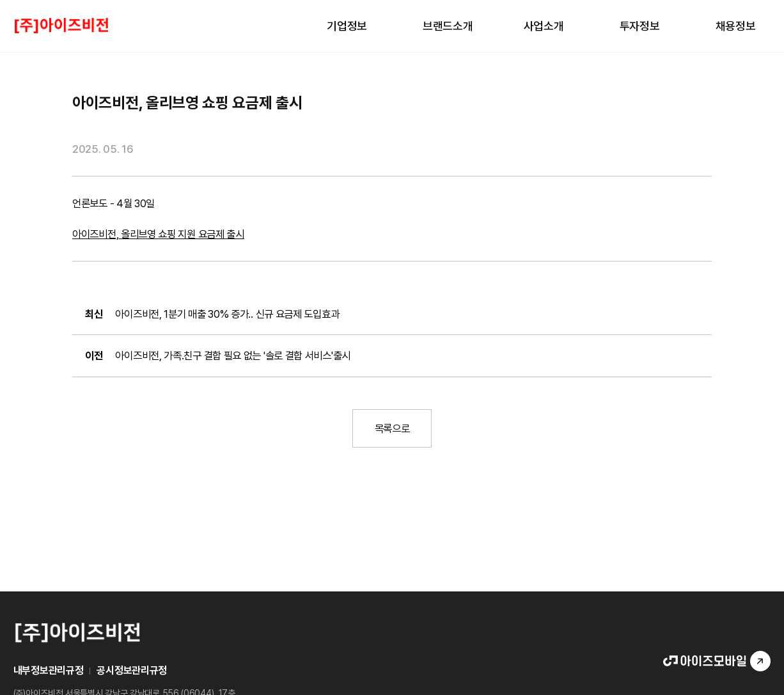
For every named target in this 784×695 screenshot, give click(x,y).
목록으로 (392, 428)
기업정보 (347, 26)
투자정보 (640, 26)
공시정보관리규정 (132, 670)
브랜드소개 (448, 26)
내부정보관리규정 (49, 670)
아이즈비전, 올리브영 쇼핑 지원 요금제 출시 (158, 234)
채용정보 (736, 26)
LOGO (61, 26)
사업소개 (544, 26)
